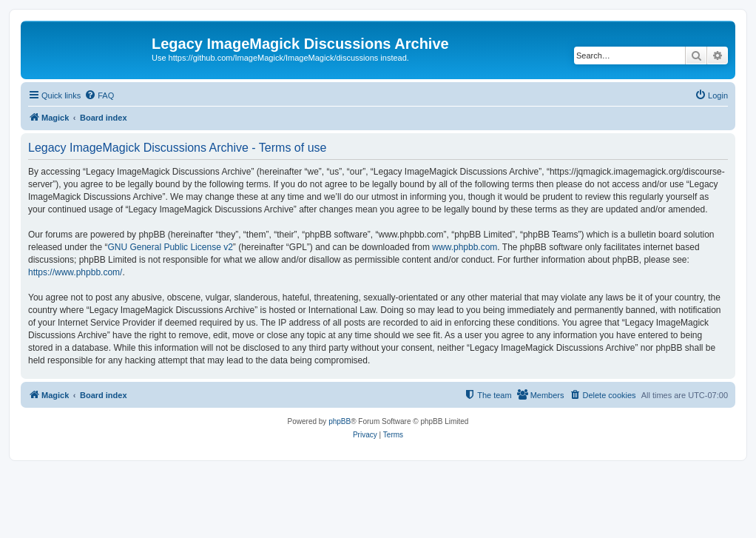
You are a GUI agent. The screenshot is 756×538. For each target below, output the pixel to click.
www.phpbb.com (465, 247)
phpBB (340, 421)
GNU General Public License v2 (170, 247)
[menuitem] (99, 95)
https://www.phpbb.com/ (75, 272)
